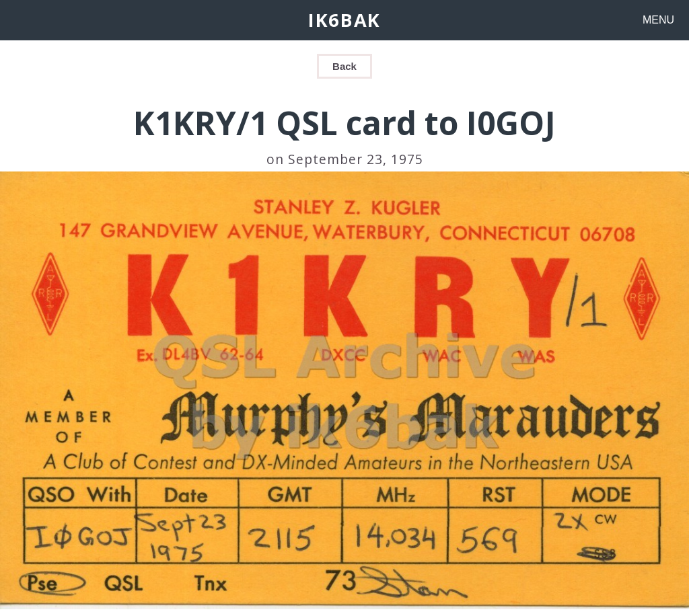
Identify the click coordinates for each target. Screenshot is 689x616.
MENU (658, 20)
